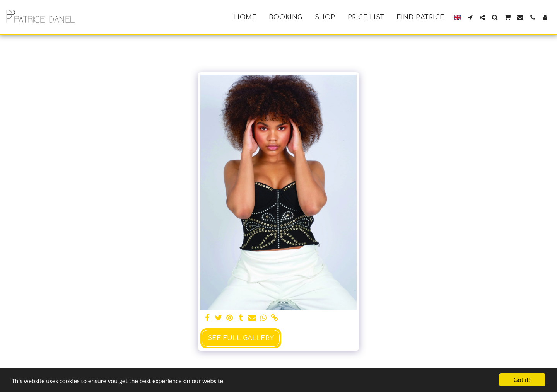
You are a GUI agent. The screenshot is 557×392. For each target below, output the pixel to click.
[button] (470, 17)
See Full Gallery (241, 338)
